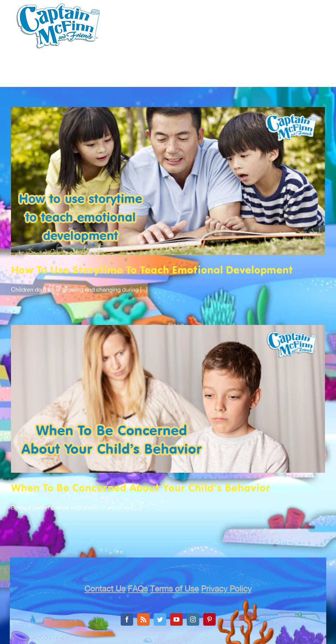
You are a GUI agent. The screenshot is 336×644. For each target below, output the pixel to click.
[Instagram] (193, 619)
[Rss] (143, 619)
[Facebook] (127, 619)
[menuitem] (68, 80)
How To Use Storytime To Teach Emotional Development (152, 271)
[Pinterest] (209, 619)
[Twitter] (160, 619)
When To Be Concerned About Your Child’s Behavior (141, 489)
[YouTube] (176, 619)
